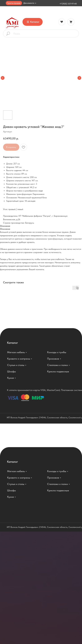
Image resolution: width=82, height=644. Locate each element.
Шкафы (11, 371)
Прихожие (53, 359)
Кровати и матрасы (19, 359)
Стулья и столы (16, 365)
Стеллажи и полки (58, 365)
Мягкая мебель (16, 352)
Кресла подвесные (58, 371)
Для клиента (29, 3)
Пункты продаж (14, 3)
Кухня (10, 378)
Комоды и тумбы (57, 352)
